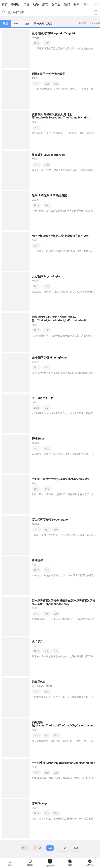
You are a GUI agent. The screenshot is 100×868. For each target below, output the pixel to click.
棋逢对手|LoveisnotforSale (49, 155)
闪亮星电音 (39, 682)
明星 (86, 5)
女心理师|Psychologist (46, 276)
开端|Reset (39, 439)
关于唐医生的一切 (43, 398)
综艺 (45, 5)
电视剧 (16, 5)
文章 (16, 24)
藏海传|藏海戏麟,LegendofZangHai (53, 33)
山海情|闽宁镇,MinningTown (49, 358)
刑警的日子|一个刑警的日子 (48, 74)
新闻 (67, 5)
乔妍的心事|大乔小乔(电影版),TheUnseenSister (61, 479)
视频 (5, 23)
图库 (76, 5)
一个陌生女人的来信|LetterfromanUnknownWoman (64, 763)
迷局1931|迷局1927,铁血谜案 (49, 195)
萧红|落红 (38, 560)
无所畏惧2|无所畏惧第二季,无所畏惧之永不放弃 (60, 236)
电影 (26, 5)
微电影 (56, 5)
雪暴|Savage (40, 803)
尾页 (76, 848)
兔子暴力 (37, 641)
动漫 (36, 5)
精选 (5, 5)
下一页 (62, 848)
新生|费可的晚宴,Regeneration (51, 520)
